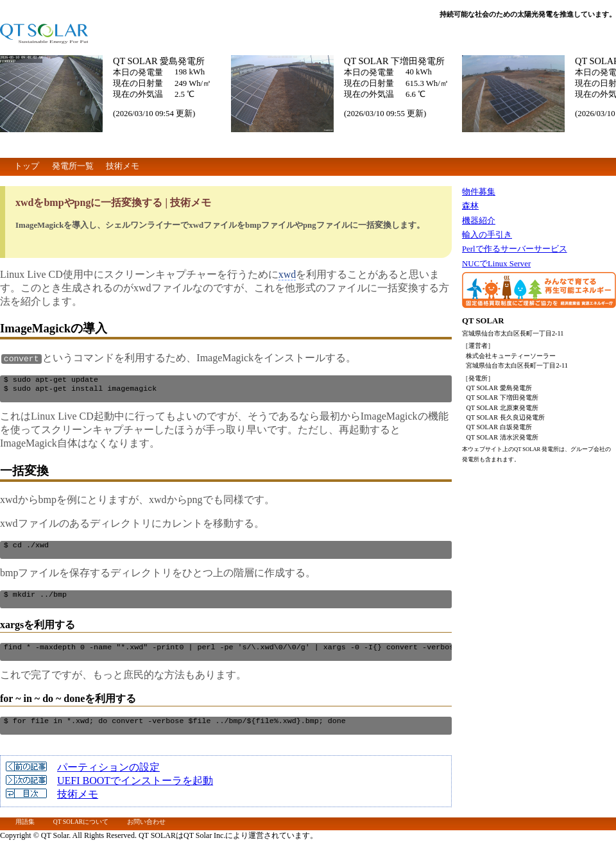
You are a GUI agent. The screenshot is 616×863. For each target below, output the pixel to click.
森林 (470, 206)
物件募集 (479, 192)
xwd (287, 274)
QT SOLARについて (81, 836)
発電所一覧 (73, 166)
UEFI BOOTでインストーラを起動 (135, 795)
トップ (27, 166)
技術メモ (123, 166)
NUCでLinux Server (496, 264)
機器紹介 (479, 221)
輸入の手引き (487, 235)
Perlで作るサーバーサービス (515, 249)
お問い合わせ (146, 836)
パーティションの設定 (108, 781)
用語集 (25, 836)
